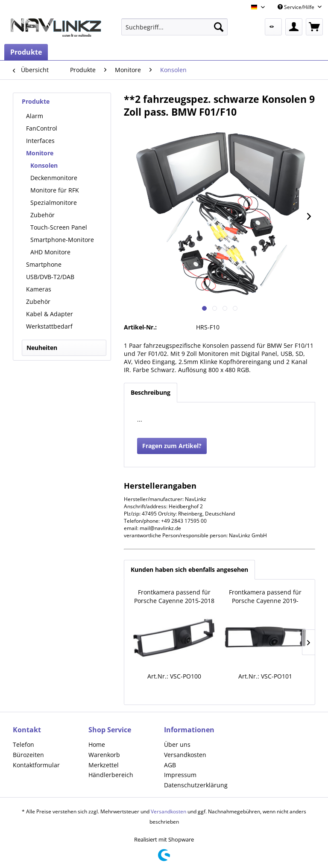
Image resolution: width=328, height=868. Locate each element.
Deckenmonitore (54, 178)
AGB (170, 765)
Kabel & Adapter (50, 314)
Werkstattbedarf (49, 326)
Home (97, 744)
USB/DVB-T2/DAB (50, 277)
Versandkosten (185, 755)
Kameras (39, 289)
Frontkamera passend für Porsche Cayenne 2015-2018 (174, 596)
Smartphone (44, 264)
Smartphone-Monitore (62, 240)
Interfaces (40, 141)
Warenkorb (104, 755)
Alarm (35, 116)
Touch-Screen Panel (59, 227)
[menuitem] (175, 27)
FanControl (42, 128)
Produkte (36, 101)
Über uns (177, 744)
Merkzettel (104, 765)
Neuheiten (42, 348)
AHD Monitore (50, 252)
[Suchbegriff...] (175, 27)
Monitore (40, 153)
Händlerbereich (111, 775)
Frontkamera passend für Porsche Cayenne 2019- (265, 596)
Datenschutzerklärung (196, 785)
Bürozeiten (28, 755)
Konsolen (44, 165)
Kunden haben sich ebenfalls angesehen (189, 569)
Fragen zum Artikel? (172, 446)
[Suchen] (219, 27)
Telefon (23, 744)
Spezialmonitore (54, 202)
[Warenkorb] (314, 27)
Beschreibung (151, 392)
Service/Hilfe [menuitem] (297, 7)
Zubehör (42, 215)
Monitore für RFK (55, 190)
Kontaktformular (36, 765)
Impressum (180, 775)
